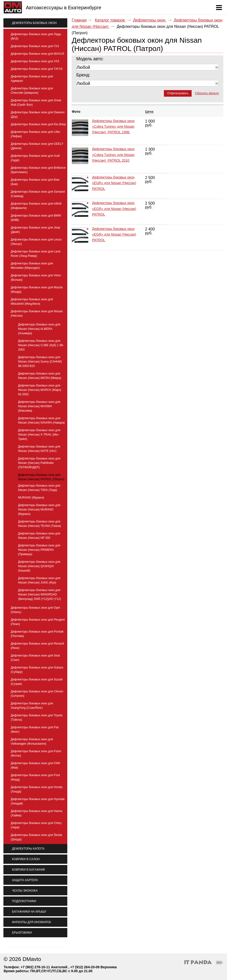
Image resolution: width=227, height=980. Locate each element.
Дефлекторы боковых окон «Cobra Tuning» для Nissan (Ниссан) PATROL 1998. (113, 126)
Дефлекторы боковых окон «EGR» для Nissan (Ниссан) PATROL (114, 172)
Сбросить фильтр (207, 93)
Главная (79, 20)
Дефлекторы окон (150, 20)
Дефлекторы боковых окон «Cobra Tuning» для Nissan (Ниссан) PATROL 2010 (113, 149)
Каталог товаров (110, 20)
